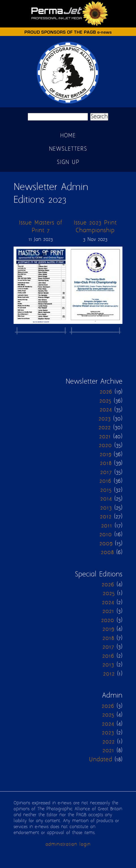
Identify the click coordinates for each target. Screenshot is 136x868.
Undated (101, 760)
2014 (106, 499)
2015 (106, 490)
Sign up (68, 162)
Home (68, 136)
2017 (106, 472)
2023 (105, 419)
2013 (106, 508)
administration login (68, 844)
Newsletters (68, 149)
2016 (105, 481)
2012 (106, 517)
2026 (106, 392)
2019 (106, 455)
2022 (105, 428)
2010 (106, 535)
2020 (105, 445)
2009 (106, 544)
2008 (107, 552)
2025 (105, 401)
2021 (105, 437)
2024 (106, 410)
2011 (107, 526)
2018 (106, 463)
